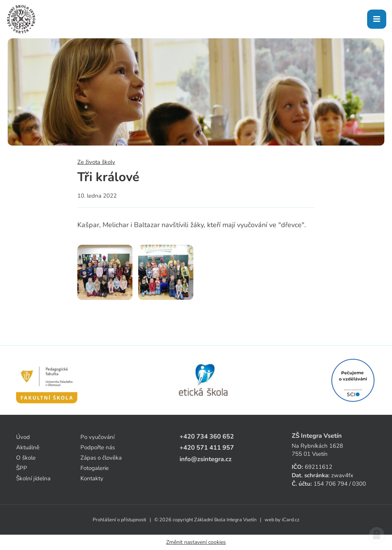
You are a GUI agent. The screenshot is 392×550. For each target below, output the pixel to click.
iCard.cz (291, 520)
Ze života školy (96, 162)
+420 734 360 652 (207, 436)
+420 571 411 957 (207, 448)
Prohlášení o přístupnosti (119, 520)
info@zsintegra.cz (206, 459)
